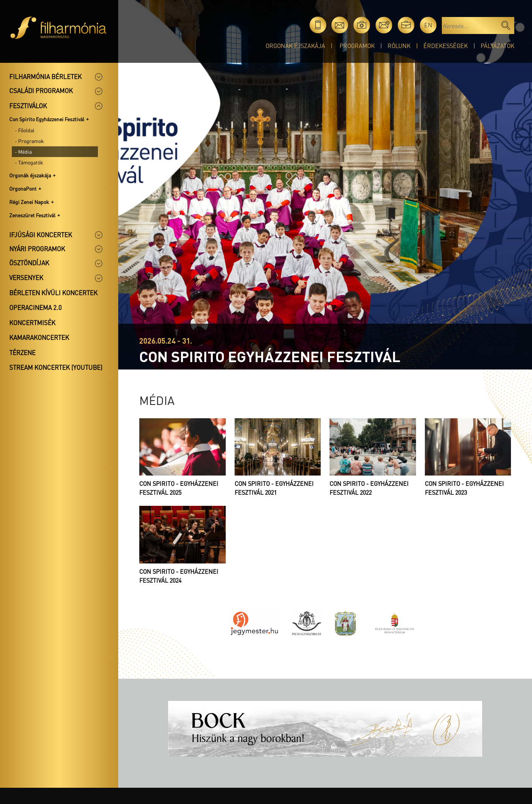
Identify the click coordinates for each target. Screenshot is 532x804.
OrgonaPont (23, 188)
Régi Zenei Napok (29, 202)
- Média (23, 151)
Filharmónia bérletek (45, 76)
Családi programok (41, 91)
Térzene (22, 352)
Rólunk (399, 46)
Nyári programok (37, 249)
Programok (357, 46)
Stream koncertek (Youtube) (56, 367)
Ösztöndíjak (29, 263)
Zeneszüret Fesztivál (32, 215)
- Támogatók (29, 162)
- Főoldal (25, 130)
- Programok (29, 141)
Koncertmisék (32, 323)
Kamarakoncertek (39, 337)
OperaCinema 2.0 (35, 307)
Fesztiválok (28, 106)
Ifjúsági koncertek (41, 235)
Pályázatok (497, 46)
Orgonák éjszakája (295, 46)
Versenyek (26, 277)
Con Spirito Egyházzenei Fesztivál (47, 119)
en (428, 25)
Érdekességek (446, 46)
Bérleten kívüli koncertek (53, 293)
